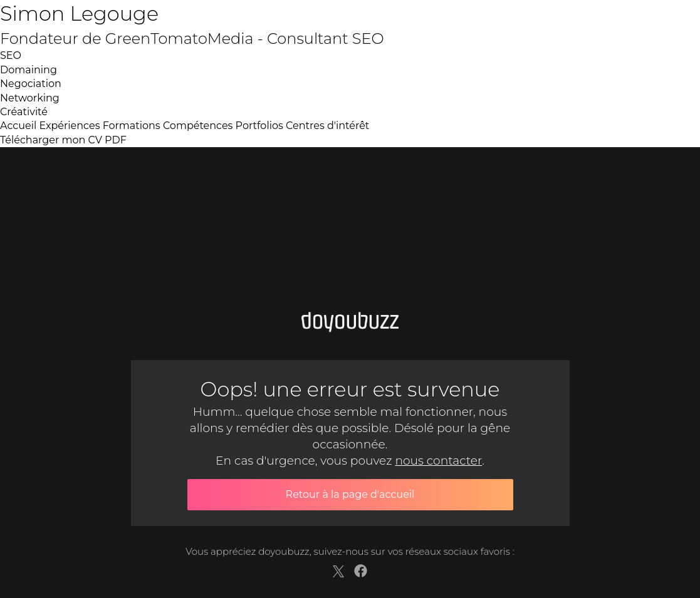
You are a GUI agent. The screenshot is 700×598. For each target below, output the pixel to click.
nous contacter (438, 461)
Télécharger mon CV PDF (63, 140)
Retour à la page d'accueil (350, 494)
